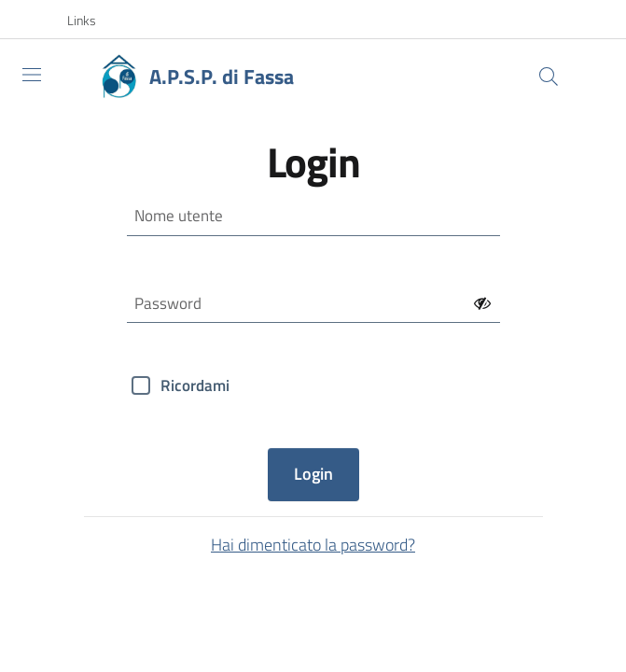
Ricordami (195, 385)
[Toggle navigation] (32, 75)
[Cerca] (549, 77)
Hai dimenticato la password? (313, 545)
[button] (91, 21)
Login (313, 474)
